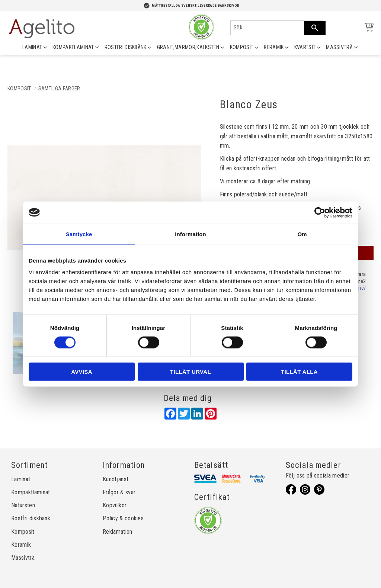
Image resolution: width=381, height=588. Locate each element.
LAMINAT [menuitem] (32, 47)
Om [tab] (302, 234)
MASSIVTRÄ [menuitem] (339, 47)
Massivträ (23, 558)
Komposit (23, 532)
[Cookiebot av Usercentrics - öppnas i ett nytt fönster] (320, 212)
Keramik (21, 545)
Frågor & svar (119, 492)
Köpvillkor (115, 505)
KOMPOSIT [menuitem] (242, 47)
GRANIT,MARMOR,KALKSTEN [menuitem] (188, 47)
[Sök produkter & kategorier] (267, 28)
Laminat (21, 479)
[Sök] (315, 28)
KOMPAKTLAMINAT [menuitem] (73, 47)
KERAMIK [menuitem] (274, 47)
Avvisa (82, 372)
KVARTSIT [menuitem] (305, 47)
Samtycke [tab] (79, 234)
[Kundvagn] (368, 28)
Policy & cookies (123, 518)
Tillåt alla (299, 372)
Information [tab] (190, 234)
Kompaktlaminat (31, 492)
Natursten (23, 505)
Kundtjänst (116, 479)
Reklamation (118, 532)
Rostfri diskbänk (31, 518)
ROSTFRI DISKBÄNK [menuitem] (126, 47)
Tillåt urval (190, 372)
